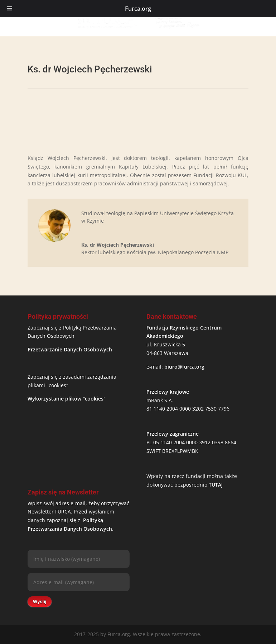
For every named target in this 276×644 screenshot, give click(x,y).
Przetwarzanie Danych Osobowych (70, 349)
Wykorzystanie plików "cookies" (67, 399)
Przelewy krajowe (168, 392)
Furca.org (138, 9)
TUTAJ (216, 485)
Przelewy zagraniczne (173, 434)
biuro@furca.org (184, 367)
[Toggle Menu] (10, 9)
